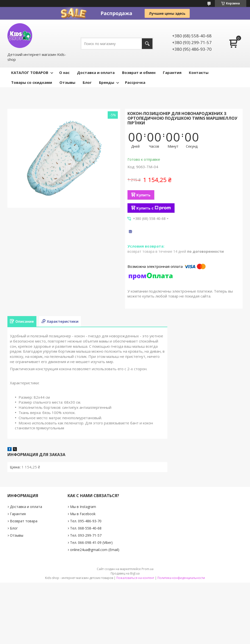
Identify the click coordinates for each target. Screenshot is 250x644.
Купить (143, 195)
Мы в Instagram (83, 507)
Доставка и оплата (96, 72)
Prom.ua (148, 569)
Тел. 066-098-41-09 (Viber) (91, 542)
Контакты (199, 72)
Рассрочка (135, 82)
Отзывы (67, 82)
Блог (87, 82)
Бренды (107, 82)
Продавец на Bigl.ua (125, 573)
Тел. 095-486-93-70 (86, 521)
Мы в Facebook (83, 514)
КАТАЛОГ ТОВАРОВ (30, 72)
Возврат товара (24, 521)
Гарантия (172, 72)
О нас (64, 72)
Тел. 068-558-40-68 (86, 528)
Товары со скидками (32, 82)
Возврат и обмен (139, 72)
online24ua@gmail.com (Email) (95, 550)
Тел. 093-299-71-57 (86, 535)
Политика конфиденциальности (181, 578)
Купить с (154, 208)
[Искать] (147, 44)
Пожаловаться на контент (135, 578)
